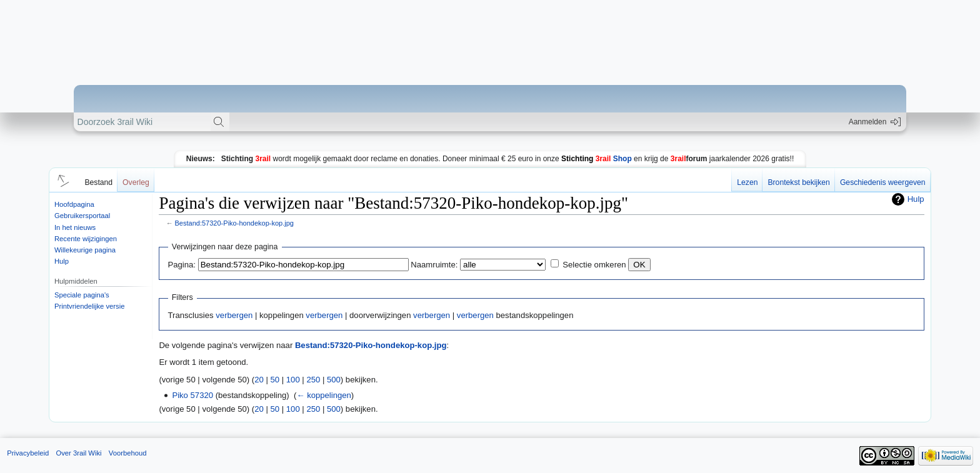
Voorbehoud (128, 453)
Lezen (747, 182)
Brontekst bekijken (798, 182)
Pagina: (182, 265)
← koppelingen (323, 395)
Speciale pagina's (82, 295)
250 (313, 380)
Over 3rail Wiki (78, 453)
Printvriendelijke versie (90, 306)
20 (259, 380)
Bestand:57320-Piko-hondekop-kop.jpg (234, 223)
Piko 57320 (192, 395)
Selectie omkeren (594, 265)
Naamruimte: (434, 265)
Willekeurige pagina (85, 250)
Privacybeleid (28, 453)
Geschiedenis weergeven (883, 182)
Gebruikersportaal (82, 216)
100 (293, 380)
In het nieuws (75, 227)
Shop (597, 159)
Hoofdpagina (74, 204)
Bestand (98, 182)
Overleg (136, 182)
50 (275, 380)
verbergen (234, 315)
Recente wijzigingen (86, 239)
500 (334, 380)
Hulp (62, 261)
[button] (61, 180)
